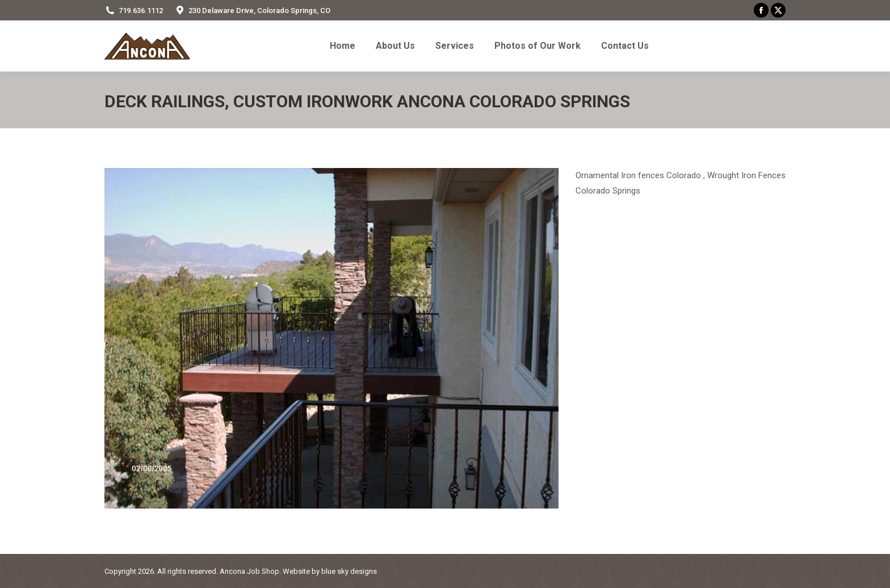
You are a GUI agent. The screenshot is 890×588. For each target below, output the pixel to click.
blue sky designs (349, 571)
